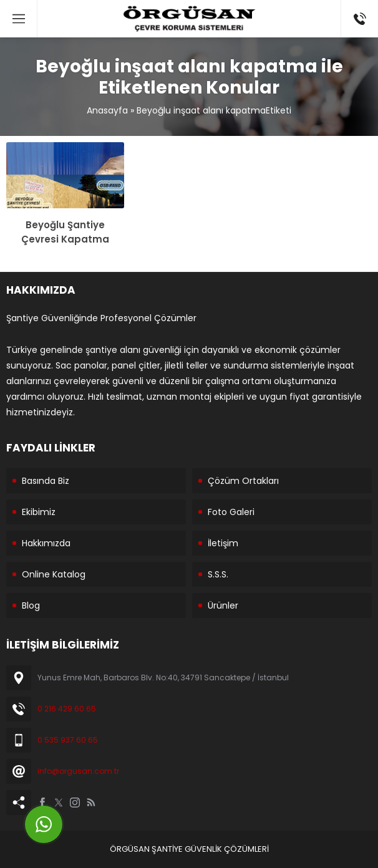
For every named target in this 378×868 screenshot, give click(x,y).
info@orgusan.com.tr (78, 771)
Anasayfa (107, 110)
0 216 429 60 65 (67, 709)
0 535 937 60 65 (68, 740)
